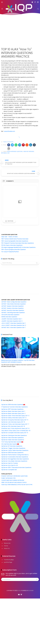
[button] (9, 145)
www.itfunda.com (10, 131)
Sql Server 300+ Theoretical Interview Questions (16, 468)
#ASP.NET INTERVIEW (29, 151)
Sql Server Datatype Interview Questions (14, 435)
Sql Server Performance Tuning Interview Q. (15, 455)
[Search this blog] (20, 263)
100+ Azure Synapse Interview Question (14, 250)
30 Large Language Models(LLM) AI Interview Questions (18, 247)
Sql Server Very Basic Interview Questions (14, 461)
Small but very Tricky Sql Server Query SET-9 (15, 428)
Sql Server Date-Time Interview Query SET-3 (15, 416)
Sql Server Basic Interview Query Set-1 (13, 411)
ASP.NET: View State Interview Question (14, 304)
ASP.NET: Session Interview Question (13, 306)
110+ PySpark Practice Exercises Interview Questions (18, 243)
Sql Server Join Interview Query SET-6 (13, 422)
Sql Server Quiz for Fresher (10, 463)
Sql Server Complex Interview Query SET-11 (15, 433)
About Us (7, 548)
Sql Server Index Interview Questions (13, 440)
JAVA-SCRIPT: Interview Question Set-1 (14, 323)
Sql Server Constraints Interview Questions (15, 457)
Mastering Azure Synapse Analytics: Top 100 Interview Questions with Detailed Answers (18, 361)
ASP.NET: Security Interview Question (13, 310)
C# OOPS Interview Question (10, 315)
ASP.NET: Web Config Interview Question (14, 302)
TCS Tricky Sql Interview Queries (12, 442)
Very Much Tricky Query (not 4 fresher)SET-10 (16, 431)
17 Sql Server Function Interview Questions (15, 407)
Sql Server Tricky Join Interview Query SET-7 (15, 424)
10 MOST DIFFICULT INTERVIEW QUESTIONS (14, 476)
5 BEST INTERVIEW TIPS (8, 478)
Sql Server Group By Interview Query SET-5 (15, 420)
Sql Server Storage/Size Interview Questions (15, 459)
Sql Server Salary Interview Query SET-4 (14, 418)
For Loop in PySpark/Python (10, 252)
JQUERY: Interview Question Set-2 (12, 321)
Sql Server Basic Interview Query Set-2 (13, 413)
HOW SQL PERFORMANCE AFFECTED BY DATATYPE (17, 485)
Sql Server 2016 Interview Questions (12, 453)
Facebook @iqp (9, 560)
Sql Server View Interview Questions (13, 438)
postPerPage (8, 562)
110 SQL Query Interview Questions (12, 245)
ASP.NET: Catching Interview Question (13, 313)
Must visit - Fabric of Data (9, 237)
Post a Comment (8, 142)
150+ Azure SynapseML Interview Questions (15, 241)
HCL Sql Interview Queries (10, 444)
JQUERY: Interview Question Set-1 (12, 319)
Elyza (19, 591)
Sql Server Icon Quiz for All (10, 465)
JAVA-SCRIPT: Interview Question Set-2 (14, 325)
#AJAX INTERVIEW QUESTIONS (15, 151)
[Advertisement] (20, 30)
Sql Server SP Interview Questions (12, 446)
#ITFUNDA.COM (5, 153)
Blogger (31, 591)
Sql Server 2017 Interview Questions (12, 409)
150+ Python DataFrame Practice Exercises (15, 239)
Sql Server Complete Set (9, 470)
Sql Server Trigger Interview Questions (13, 448)
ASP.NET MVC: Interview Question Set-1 (13, 327)
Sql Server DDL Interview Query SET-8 (13, 426)
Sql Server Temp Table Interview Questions (15, 450)
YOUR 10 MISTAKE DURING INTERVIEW (13, 480)
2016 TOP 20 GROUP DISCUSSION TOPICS (14, 482)
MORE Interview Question (9, 317)
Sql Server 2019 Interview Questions (13, 405)
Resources (7, 543)
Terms (6, 546)
